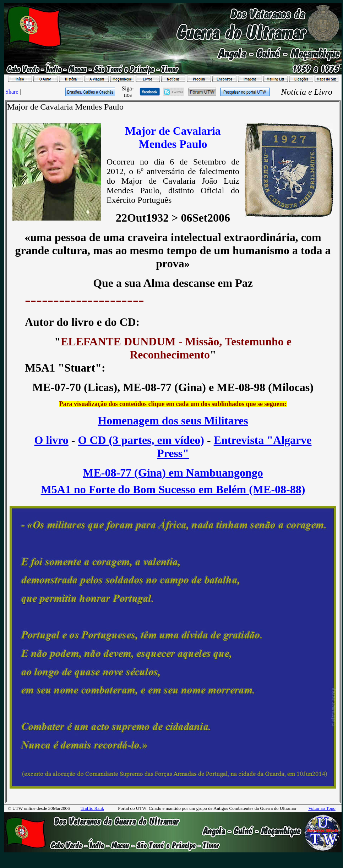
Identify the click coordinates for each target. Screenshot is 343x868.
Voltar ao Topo (322, 808)
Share (12, 92)
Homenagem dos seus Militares (173, 421)
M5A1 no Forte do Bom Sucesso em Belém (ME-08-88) (173, 489)
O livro (51, 440)
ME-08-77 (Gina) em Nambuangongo (173, 473)
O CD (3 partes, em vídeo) (141, 440)
